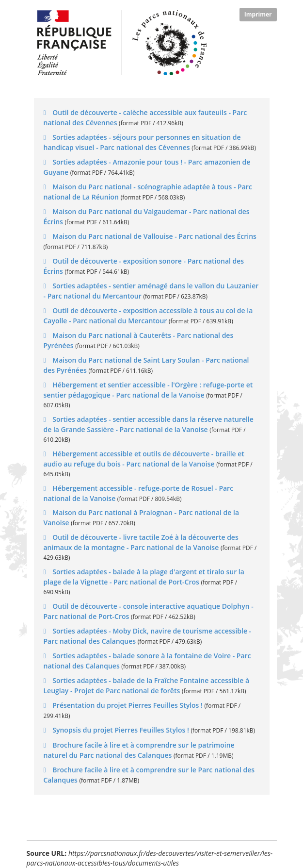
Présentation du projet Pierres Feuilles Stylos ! (128, 705)
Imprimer (258, 14)
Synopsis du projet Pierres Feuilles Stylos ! (121, 730)
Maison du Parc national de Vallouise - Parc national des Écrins (154, 236)
